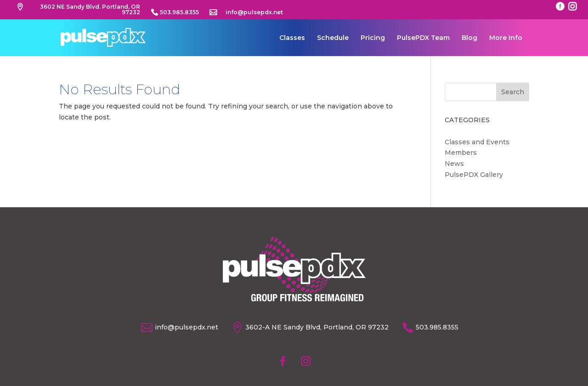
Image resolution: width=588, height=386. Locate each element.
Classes (292, 38)
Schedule (333, 38)
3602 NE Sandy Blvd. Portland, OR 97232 (90, 10)
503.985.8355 (179, 13)
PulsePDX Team (423, 38)
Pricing (373, 38)
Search (513, 92)
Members (461, 153)
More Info (506, 38)
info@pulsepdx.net (254, 13)
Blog (469, 38)
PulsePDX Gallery (474, 175)
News (454, 164)
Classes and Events (477, 142)
